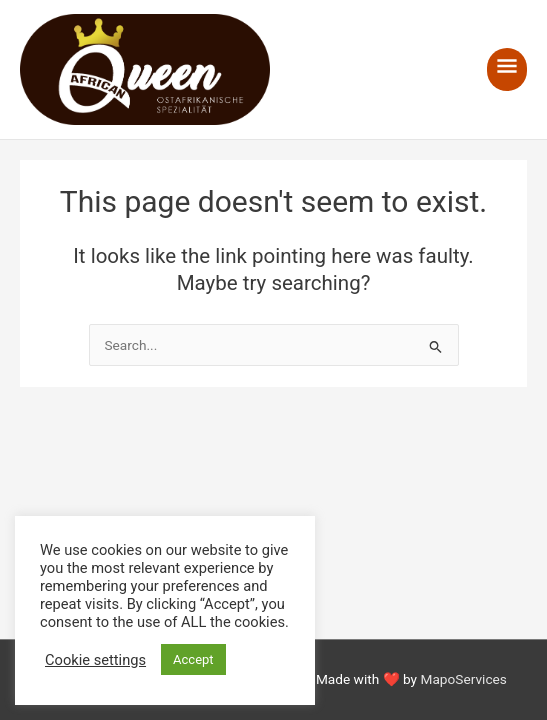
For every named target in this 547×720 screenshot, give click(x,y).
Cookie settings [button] (95, 660)
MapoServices (463, 679)
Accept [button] (193, 659)
